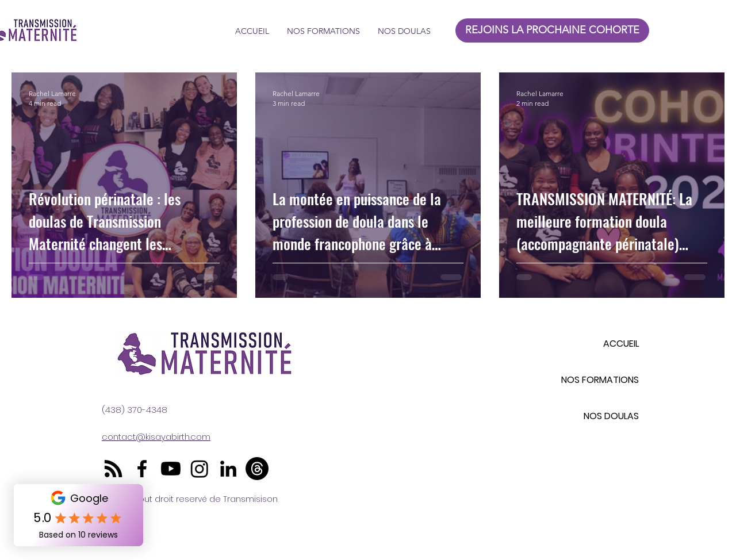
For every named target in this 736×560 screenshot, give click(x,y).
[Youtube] (171, 469)
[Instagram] (200, 469)
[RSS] (113, 469)
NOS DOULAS (611, 416)
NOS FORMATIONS (600, 380)
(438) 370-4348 (135, 410)
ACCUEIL (621, 344)
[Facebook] (142, 469)
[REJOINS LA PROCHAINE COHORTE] (552, 30)
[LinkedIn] (228, 469)
